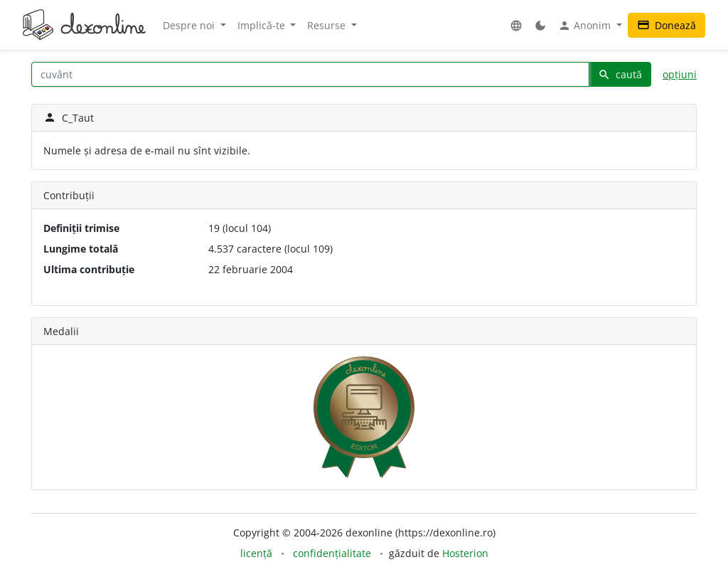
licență (256, 553)
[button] (516, 25)
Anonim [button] (586, 26)
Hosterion (465, 553)
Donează (667, 25)
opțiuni (680, 74)
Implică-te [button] (263, 25)
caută (620, 74)
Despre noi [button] (190, 25)
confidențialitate (332, 553)
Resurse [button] (328, 25)
